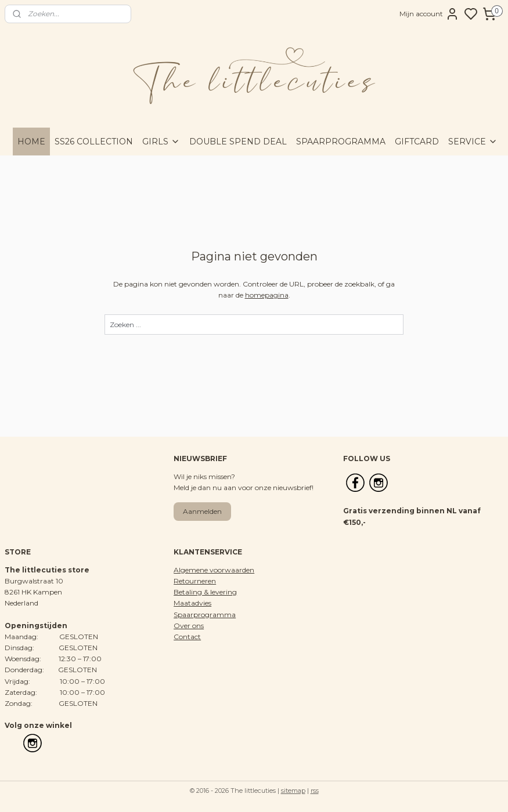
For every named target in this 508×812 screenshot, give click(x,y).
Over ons (189, 626)
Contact (187, 637)
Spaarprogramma (205, 615)
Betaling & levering (205, 592)
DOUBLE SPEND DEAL (238, 142)
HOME (31, 142)
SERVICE (473, 142)
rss (315, 791)
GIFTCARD (417, 142)
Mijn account (429, 14)
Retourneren (195, 581)
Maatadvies (192, 603)
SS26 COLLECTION (94, 142)
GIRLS (161, 142)
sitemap (293, 791)
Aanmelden (202, 511)
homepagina (267, 295)
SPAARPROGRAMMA (341, 142)
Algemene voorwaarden (214, 570)
